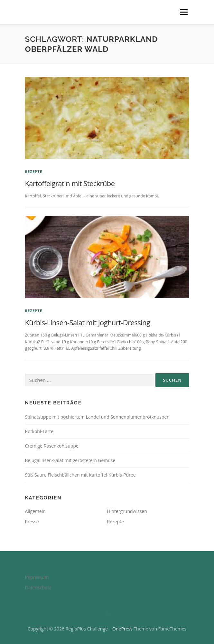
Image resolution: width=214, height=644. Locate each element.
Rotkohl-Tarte (39, 431)
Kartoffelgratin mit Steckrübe (70, 183)
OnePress (122, 629)
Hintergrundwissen (127, 511)
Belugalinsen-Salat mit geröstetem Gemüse (70, 460)
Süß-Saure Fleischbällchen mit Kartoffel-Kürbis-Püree (80, 475)
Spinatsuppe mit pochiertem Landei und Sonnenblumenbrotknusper (97, 417)
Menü (183, 12)
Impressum (37, 577)
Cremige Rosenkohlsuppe (52, 446)
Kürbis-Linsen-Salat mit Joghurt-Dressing (88, 322)
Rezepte (34, 171)
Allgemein (35, 511)
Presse (32, 521)
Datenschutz (38, 587)
